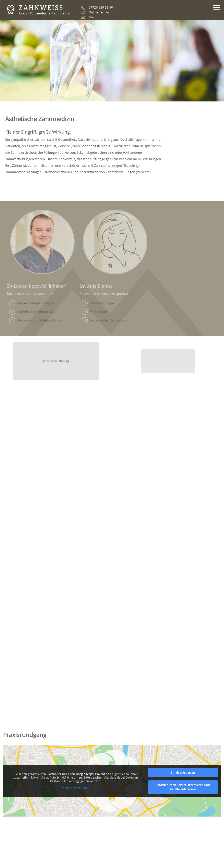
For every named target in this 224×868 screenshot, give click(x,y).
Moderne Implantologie (35, 303)
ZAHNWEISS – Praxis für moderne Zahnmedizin (40, 10)
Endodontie (99, 312)
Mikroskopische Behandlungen (41, 320)
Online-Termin (99, 12)
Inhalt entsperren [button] (183, 773)
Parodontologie (102, 303)
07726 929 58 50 (101, 7)
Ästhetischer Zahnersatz (36, 312)
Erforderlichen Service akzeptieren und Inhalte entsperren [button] (183, 787)
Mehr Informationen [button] (76, 788)
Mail (92, 17)
